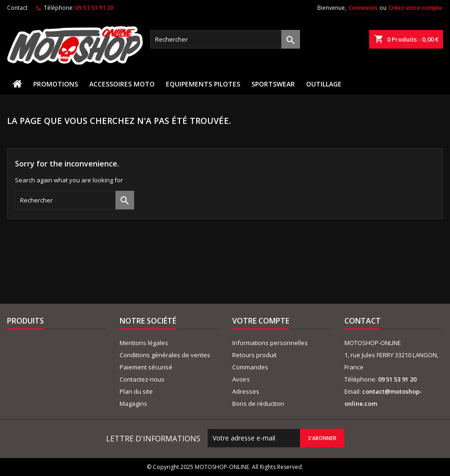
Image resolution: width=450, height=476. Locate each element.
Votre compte (261, 321)
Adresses (246, 391)
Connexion (363, 8)
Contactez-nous (142, 379)
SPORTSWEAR (273, 84)
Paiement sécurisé (146, 367)
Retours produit (254, 355)
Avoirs (241, 379)
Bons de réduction (258, 404)
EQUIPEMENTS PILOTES (203, 84)
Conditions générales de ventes (165, 355)
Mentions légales (144, 343)
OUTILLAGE (324, 84)
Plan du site (136, 391)
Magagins (133, 404)
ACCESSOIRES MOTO (122, 84)
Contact (17, 8)
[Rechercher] (225, 39)
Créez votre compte (415, 8)
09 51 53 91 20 (94, 8)
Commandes (250, 367)
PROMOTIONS (56, 84)
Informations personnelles (270, 343)
